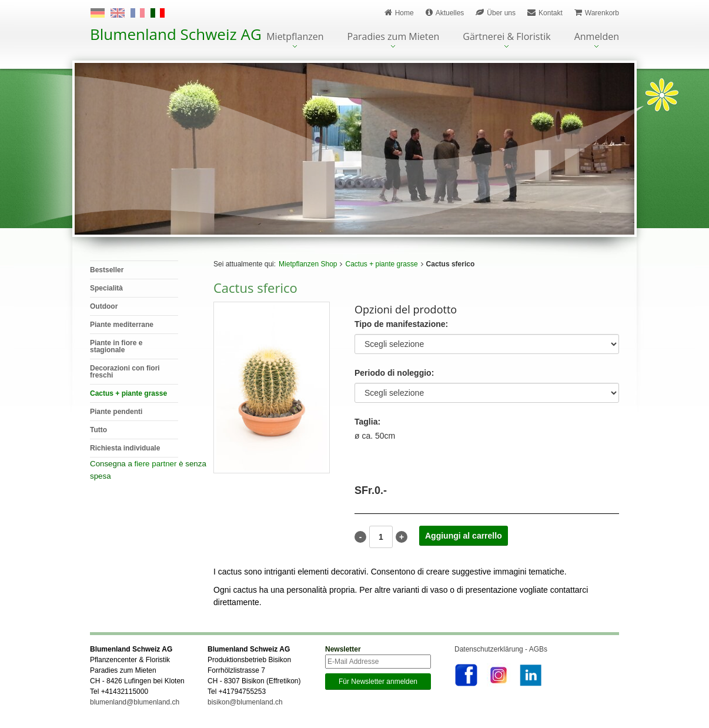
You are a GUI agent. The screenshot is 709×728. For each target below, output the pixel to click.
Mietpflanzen (295, 37)
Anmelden (597, 37)
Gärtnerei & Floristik (506, 37)
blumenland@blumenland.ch (135, 702)
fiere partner (156, 464)
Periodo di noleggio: (394, 373)
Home (399, 13)
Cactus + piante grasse (381, 264)
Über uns (496, 13)
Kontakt (545, 13)
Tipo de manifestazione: (401, 324)
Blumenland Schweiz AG (176, 34)
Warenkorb (597, 13)
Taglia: (367, 422)
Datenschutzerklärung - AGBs (501, 649)
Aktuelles (445, 13)
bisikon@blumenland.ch (245, 702)
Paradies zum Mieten (394, 37)
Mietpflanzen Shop (308, 264)
